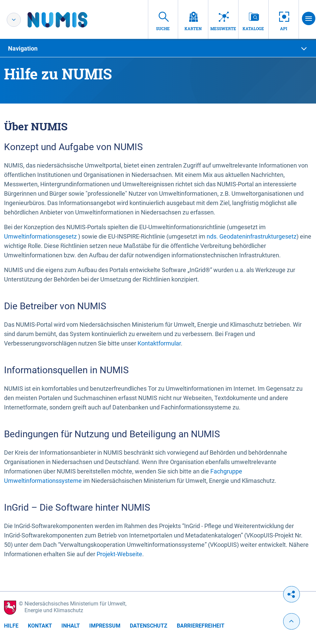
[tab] (158, 49)
